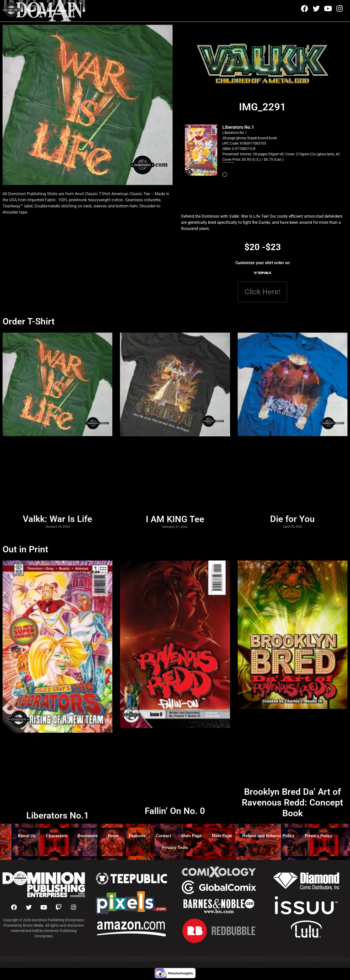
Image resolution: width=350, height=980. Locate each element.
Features (137, 836)
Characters (57, 836)
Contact (164, 836)
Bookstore (88, 836)
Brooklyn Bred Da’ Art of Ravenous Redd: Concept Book (292, 803)
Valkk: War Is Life (57, 519)
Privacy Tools (175, 848)
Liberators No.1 (238, 127)
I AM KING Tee (175, 519)
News (113, 836)
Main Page (192, 836)
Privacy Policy (319, 836)
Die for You (292, 519)
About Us (27, 836)
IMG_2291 (262, 107)
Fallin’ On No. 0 (175, 811)
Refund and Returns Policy (268, 836)
